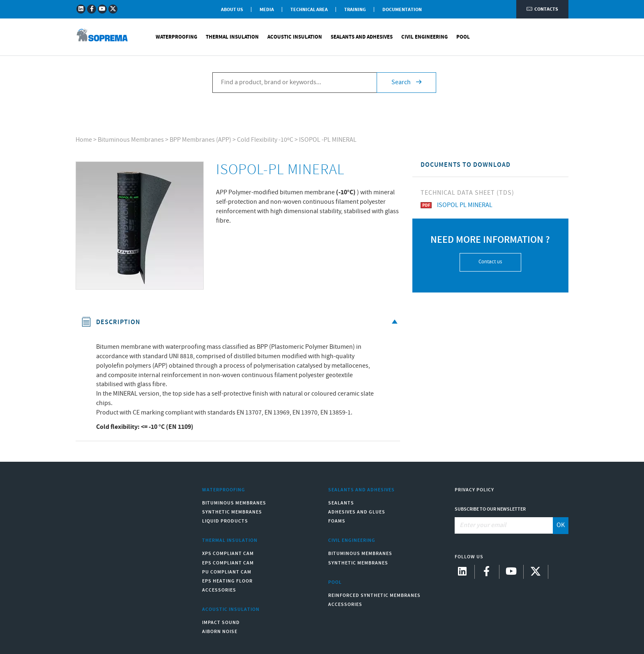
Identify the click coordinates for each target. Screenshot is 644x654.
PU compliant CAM (227, 572)
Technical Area (309, 10)
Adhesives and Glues (357, 512)
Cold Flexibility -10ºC (265, 140)
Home (84, 140)
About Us (232, 10)
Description (241, 322)
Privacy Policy (474, 490)
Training (355, 10)
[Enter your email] (504, 525)
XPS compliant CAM (228, 554)
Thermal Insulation (232, 37)
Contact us (490, 262)
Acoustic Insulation (295, 37)
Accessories (219, 590)
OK (561, 525)
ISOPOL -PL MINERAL (328, 140)
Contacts (542, 9)
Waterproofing (176, 37)
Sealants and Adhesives (362, 37)
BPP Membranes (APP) (200, 140)
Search (406, 82)
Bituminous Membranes (131, 140)
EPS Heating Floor (227, 581)
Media (267, 10)
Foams (337, 521)
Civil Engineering (424, 37)
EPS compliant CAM (228, 563)
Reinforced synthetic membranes (374, 595)
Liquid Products (225, 521)
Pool (463, 37)
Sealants (341, 503)
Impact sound (221, 623)
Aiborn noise (220, 632)
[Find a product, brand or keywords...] (294, 83)
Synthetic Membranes (232, 512)
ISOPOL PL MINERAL (457, 205)
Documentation (402, 10)
